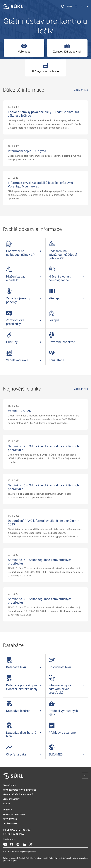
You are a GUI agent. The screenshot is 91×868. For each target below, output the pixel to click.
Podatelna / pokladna (14, 814)
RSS (16, 861)
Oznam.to (9, 861)
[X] (31, 844)
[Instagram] (18, 844)
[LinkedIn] (24, 844)
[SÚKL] (13, 6)
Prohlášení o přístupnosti (36, 858)
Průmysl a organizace (45, 68)
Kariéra (7, 804)
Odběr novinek (10, 824)
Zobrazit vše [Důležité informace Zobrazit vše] (81, 90)
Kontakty (8, 810)
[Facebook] (12, 844)
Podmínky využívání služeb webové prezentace (68, 858)
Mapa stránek (10, 819)
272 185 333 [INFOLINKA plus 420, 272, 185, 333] (23, 830)
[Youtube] (5, 844)
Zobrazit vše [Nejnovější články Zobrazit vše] (81, 389)
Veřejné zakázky (11, 799)
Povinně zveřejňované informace (20, 790)
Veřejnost (24, 48)
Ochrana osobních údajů (14, 858)
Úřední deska (9, 785)
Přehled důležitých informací (18, 795)
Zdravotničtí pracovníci (67, 48)
